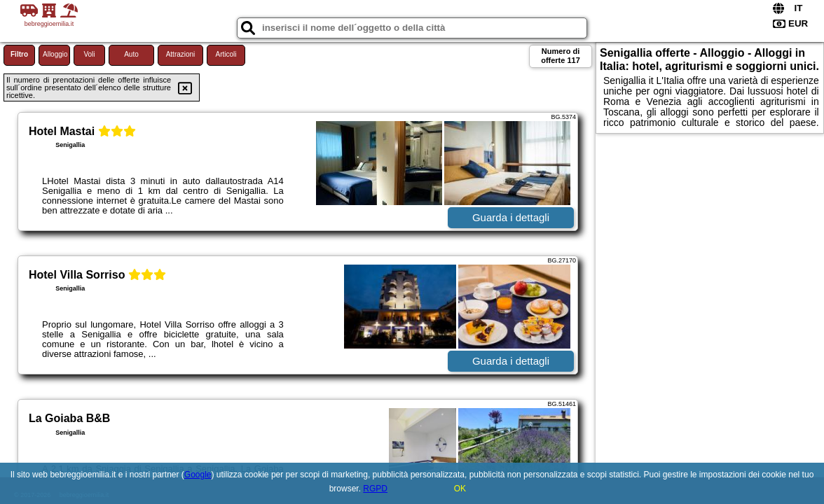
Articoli (226, 54)
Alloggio (55, 54)
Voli (89, 54)
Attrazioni (181, 54)
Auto (131, 54)
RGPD (375, 489)
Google (198, 475)
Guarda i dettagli (511, 217)
